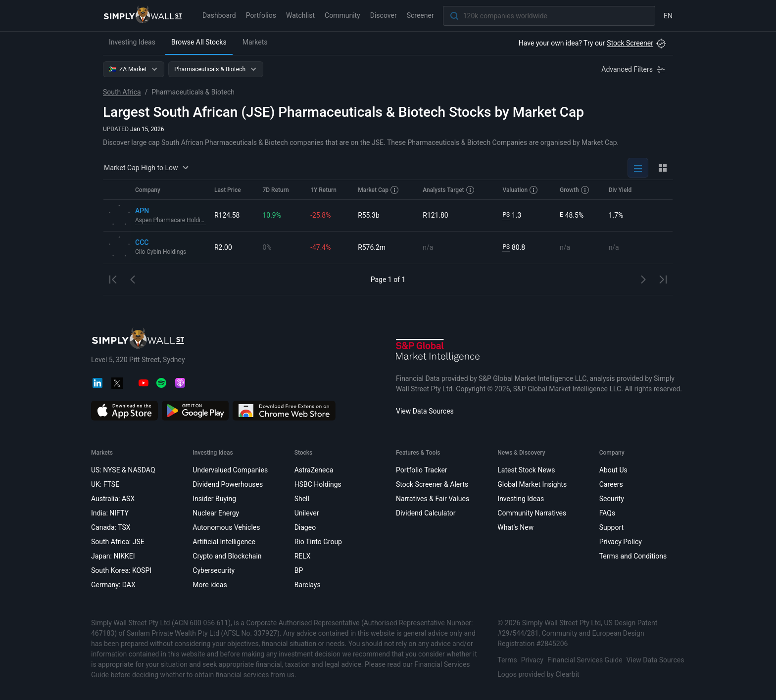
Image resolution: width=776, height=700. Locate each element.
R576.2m (372, 247)
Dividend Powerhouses (228, 484)
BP (299, 570)
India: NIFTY (110, 513)
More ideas (210, 585)
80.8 (514, 248)
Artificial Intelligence (224, 542)
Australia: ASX (113, 499)
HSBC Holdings (318, 484)
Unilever (307, 513)
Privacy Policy (621, 542)
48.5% (572, 215)
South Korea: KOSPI (121, 570)
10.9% (272, 215)
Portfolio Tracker (422, 470)
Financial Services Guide (585, 660)
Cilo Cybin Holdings (161, 252)
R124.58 (227, 215)
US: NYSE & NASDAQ (123, 470)
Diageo (305, 527)
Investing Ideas (132, 42)
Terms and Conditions (633, 556)
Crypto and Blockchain (227, 556)
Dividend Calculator (426, 513)
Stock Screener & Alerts (432, 484)
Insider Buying (214, 499)
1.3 (512, 215)
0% (267, 247)
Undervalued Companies (230, 470)
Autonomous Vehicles (226, 527)
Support (611, 527)
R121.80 (436, 215)
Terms (507, 660)
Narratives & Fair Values (433, 499)
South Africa (122, 92)
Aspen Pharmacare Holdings (171, 221)
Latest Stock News (526, 470)
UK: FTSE (105, 484)
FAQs (607, 513)
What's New (515, 527)
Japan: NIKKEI (113, 556)
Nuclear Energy (216, 513)
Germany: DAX (113, 585)
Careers (611, 484)
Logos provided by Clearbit (538, 674)
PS (506, 215)
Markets (255, 42)
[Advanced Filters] (634, 69)
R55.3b (369, 215)
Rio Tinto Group (318, 542)
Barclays (308, 585)
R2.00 (223, 247)
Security (612, 499)
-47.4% (320, 247)
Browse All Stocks (199, 42)
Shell (302, 499)
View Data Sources (425, 411)
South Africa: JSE (118, 542)
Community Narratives (532, 513)
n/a (428, 247)
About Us (613, 470)
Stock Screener (630, 43)
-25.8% (320, 215)
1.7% (616, 215)
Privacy (532, 660)
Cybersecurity (214, 570)
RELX (303, 556)
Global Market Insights (532, 484)
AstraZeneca (314, 470)
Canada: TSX (111, 527)
